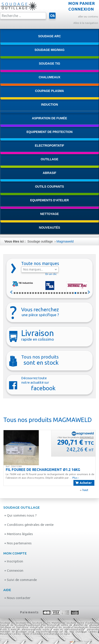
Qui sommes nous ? (21, 515)
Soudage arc (7, 623)
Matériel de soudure (64, 623)
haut (85, 490)
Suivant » (89, 292)
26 (81, 293)
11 (41, 293)
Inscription (14, 561)
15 (52, 293)
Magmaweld (65, 241)
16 (54, 293)
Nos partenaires (18, 543)
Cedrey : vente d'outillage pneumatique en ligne (41, 634)
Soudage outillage (40, 241)
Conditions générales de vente (29, 525)
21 (67, 293)
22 (70, 293)
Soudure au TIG (41, 623)
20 (65, 293)
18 (60, 293)
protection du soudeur (59, 627)
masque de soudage (12, 625)
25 (78, 293)
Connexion (14, 570)
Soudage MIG (23, 623)
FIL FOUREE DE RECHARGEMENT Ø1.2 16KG (43, 470)
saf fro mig (67, 632)
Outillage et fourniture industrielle (22, 627)
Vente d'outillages (88, 623)
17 (57, 293)
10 (38, 293)
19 (62, 293)
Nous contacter (17, 598)
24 (75, 293)
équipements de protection (44, 625)
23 (73, 293)
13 (46, 293)
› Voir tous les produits (76, 437)
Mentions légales (19, 534)
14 (49, 293)
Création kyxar (82, 642)
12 (44, 293)
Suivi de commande (21, 580)
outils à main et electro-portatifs (21, 629)
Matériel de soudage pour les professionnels (29, 632)
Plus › (75, 478)
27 (83, 293)
